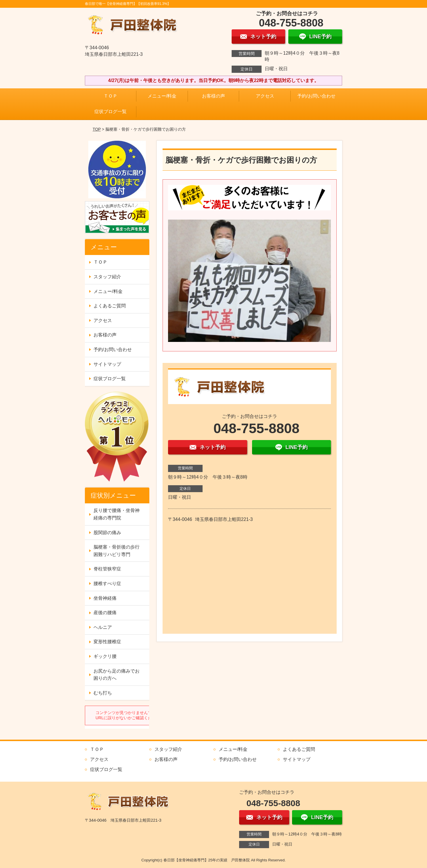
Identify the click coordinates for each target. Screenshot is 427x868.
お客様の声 (213, 96)
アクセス (265, 96)
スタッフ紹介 (107, 277)
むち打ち (103, 693)
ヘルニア (103, 627)
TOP (97, 129)
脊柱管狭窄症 (107, 569)
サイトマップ (107, 364)
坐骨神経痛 (105, 598)
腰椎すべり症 (107, 584)
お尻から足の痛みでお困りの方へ (117, 675)
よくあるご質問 (110, 306)
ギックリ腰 (105, 656)
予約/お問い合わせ (316, 96)
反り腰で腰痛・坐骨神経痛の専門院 (117, 514)
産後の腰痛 (105, 613)
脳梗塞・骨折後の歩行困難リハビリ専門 (117, 551)
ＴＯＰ (110, 96)
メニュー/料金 (162, 96)
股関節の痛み (107, 533)
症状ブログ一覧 (110, 112)
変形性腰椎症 (107, 642)
